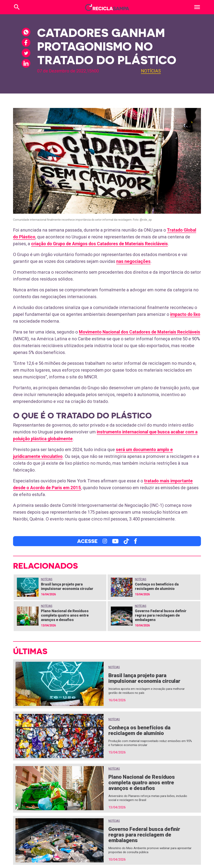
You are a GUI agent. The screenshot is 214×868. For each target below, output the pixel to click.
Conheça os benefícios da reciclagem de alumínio (157, 586)
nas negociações (133, 261)
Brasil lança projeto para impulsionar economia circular (67, 586)
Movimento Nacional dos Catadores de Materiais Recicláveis (140, 332)
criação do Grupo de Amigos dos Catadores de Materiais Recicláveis (99, 244)
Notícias (151, 71)
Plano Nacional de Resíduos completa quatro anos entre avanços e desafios (65, 615)
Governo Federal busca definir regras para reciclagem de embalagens (161, 615)
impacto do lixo (185, 314)
